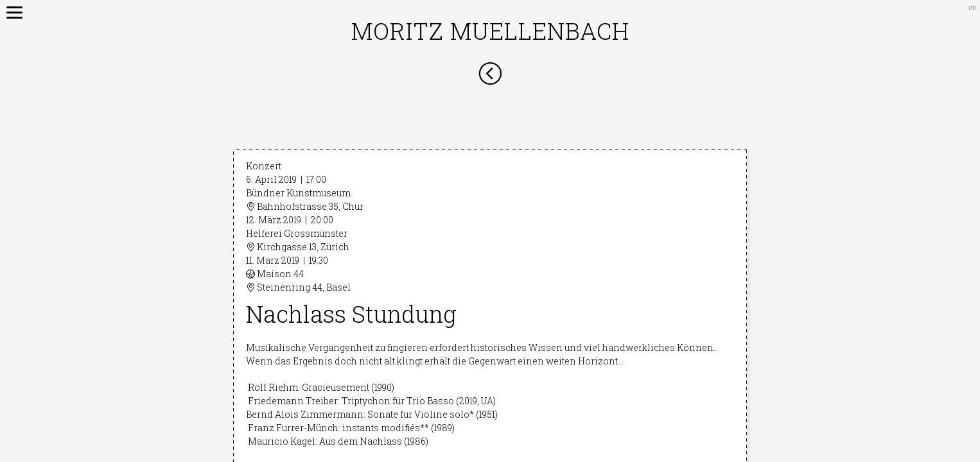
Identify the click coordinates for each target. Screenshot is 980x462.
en (973, 7)
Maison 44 (275, 274)
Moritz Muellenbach (490, 31)
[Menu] (10, 10)
